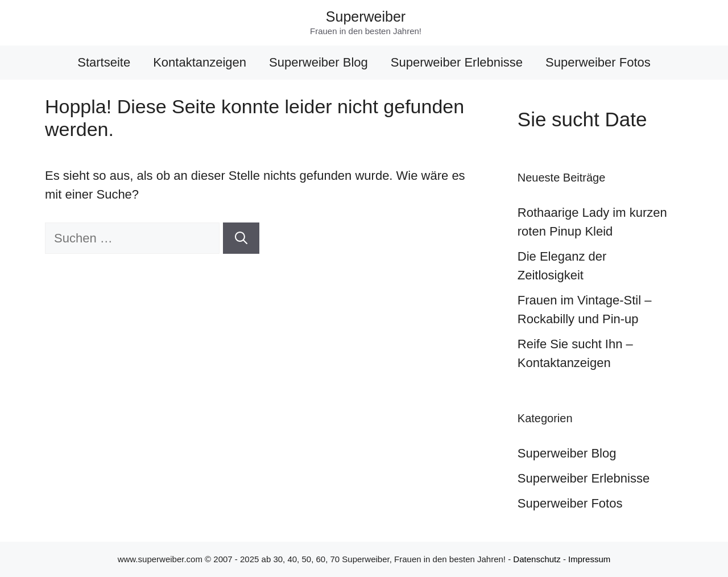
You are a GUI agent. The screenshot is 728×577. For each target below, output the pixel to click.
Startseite (104, 62)
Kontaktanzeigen (200, 62)
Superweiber (366, 17)
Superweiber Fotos (598, 62)
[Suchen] (241, 238)
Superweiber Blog (318, 62)
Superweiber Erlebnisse (457, 62)
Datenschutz (537, 559)
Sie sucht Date (582, 119)
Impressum (589, 559)
